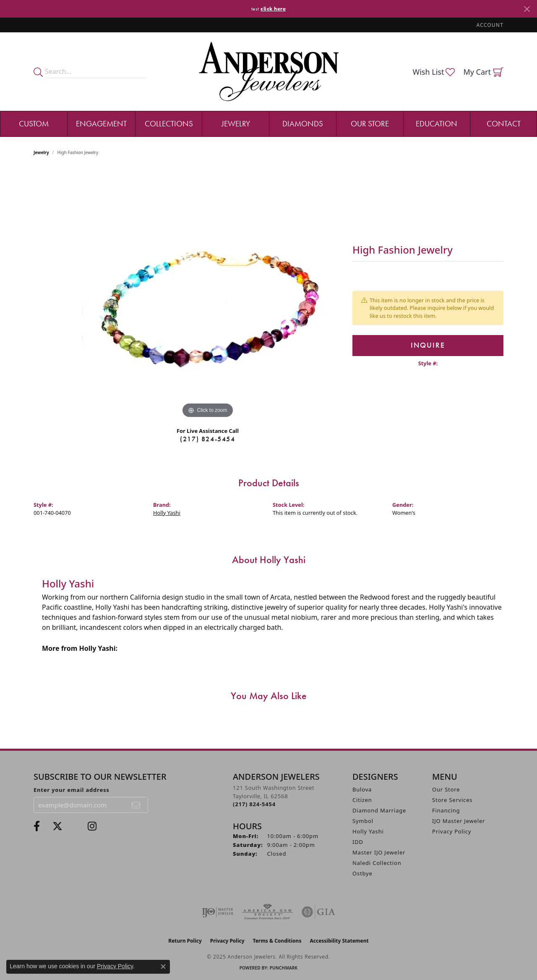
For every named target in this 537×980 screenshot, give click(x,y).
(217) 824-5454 (207, 439)
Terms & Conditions (277, 941)
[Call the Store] (254, 804)
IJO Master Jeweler (459, 821)
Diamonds (303, 124)
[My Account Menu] (490, 25)
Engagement (101, 124)
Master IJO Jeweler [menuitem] (379, 852)
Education (437, 124)
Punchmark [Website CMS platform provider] (284, 968)
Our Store (370, 124)
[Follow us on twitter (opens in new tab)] (57, 826)
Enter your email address (72, 790)
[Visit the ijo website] (218, 912)
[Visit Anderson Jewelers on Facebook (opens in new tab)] (37, 826)
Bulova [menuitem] (362, 789)
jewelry (41, 152)
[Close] (527, 9)
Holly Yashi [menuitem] (368, 831)
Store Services (452, 800)
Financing (446, 810)
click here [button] (273, 9)
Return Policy (185, 941)
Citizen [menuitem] (362, 800)
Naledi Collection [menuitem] (377, 863)
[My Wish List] (434, 72)
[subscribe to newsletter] (136, 805)
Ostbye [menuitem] (362, 873)
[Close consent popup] (163, 967)
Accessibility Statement (339, 941)
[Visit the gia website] (318, 912)
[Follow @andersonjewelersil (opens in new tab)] (92, 826)
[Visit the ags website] (267, 912)
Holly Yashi (167, 513)
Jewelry (236, 124)
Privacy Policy (452, 831)
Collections (169, 124)
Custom (34, 124)
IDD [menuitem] (358, 842)
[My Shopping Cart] (483, 72)
